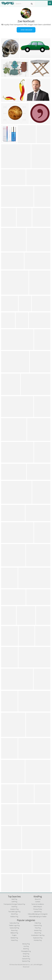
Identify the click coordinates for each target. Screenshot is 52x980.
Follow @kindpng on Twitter (38, 917)
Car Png (26, 946)
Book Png (26, 956)
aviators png (14, 909)
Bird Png (26, 949)
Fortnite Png (38, 940)
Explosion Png (38, 938)
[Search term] (25, 4)
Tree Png (38, 928)
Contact (38, 902)
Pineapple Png (26, 951)
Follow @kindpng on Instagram (38, 914)
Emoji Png (26, 954)
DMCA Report (38, 907)
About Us (38, 899)
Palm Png (38, 923)
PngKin (14, 935)
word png (14, 914)
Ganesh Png (26, 959)
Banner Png (26, 961)
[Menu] (50, 3)
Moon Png (38, 933)
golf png (14, 902)
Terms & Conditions (38, 904)
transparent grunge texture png (14, 904)
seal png (14, 907)
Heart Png (14, 940)
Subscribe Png (14, 923)
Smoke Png (38, 930)
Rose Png (14, 930)
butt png (14, 899)
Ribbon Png (14, 933)
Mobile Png (14, 938)
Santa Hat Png (14, 928)
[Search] (32, 4)
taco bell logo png (14, 912)
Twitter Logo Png (14, 925)
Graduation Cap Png (38, 935)
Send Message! (26, 30)
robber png (14, 917)
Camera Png (38, 925)
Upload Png (38, 912)
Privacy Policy (38, 909)
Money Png (26, 944)
